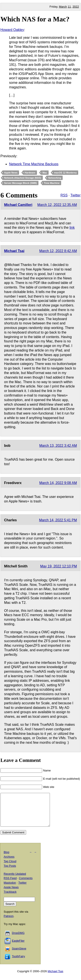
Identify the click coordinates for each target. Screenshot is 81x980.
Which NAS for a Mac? (35, 19)
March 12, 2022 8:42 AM (58, 251)
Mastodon (10, 889)
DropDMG (18, 939)
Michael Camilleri (18, 205)
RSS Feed (10, 885)
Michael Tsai (14, 251)
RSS (64, 195)
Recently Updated (15, 880)
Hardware (30, 173)
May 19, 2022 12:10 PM (59, 566)
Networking (55, 178)
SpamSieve (19, 955)
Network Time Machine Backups (34, 164)
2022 (76, 7)
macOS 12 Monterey (65, 173)
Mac (45, 173)
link (72, 228)
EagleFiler (18, 947)
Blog (6, 859)
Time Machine (52, 183)
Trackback (10, 898)
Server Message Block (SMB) (21, 183)
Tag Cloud (10, 868)
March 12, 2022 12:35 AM (57, 205)
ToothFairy (18, 963)
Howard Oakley (12, 30)
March (63, 7)
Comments (26, 885)
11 (69, 7)
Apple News (11, 173)
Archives (9, 863)
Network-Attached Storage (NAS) (23, 178)
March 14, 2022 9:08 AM (58, 483)
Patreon (9, 922)
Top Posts (10, 872)
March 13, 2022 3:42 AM (58, 446)
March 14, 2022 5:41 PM (58, 520)
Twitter (75, 195)
